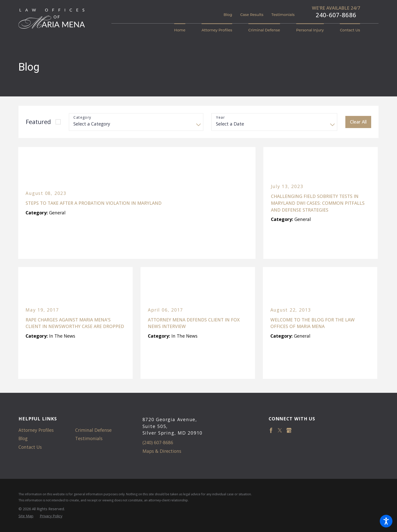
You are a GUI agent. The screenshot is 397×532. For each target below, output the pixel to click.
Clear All (358, 122)
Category (82, 118)
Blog (228, 15)
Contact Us (30, 447)
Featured (38, 122)
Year (220, 118)
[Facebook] (271, 430)
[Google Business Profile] (289, 430)
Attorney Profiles (36, 430)
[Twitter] (280, 430)
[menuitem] (184, 30)
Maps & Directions (162, 451)
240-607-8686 (336, 15)
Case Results (252, 15)
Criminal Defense (93, 430)
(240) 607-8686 (158, 442)
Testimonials (283, 15)
